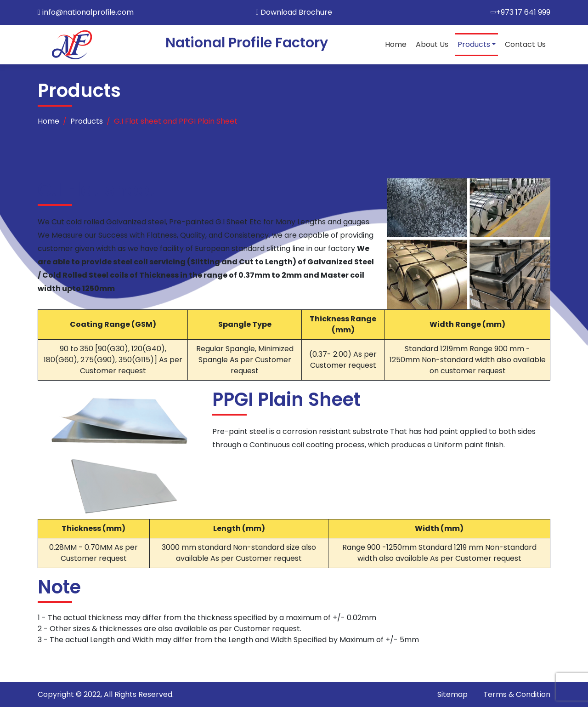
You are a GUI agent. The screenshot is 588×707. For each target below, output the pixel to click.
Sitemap (452, 694)
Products (87, 121)
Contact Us (525, 44)
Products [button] (474, 44)
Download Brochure (294, 12)
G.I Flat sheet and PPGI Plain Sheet (176, 121)
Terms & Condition (517, 694)
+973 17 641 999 (523, 12)
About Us (432, 44)
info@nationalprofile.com (88, 12)
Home (396, 44)
